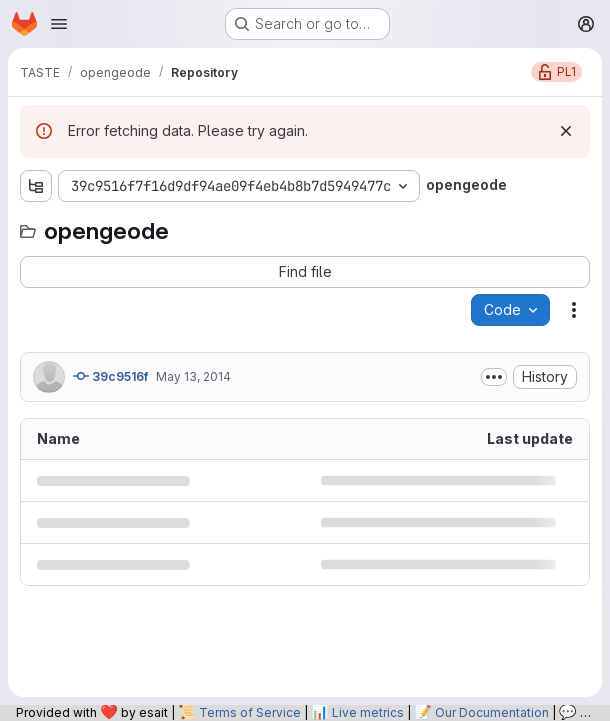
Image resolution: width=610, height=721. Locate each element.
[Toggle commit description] (494, 377)
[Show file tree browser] (36, 186)
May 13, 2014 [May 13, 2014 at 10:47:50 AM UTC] (193, 376)
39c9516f (110, 376)
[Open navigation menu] (59, 24)
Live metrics (368, 712)
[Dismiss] (566, 131)
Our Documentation (492, 712)
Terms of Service (250, 712)
